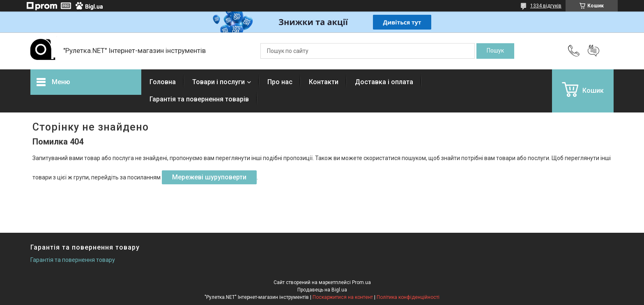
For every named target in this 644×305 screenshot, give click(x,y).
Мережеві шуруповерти (209, 177)
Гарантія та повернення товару (73, 260)
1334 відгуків (546, 6)
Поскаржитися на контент (343, 297)
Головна (163, 82)
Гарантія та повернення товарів (199, 99)
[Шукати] (495, 51)
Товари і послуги (218, 82)
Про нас (280, 82)
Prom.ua (361, 282)
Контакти (324, 82)
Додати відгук (593, 51)
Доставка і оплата (384, 82)
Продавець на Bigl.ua (322, 290)
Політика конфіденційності (408, 297)
